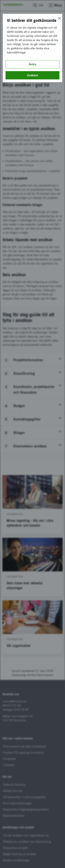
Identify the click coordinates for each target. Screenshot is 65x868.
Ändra (33, 64)
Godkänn (33, 75)
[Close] (59, 18)
